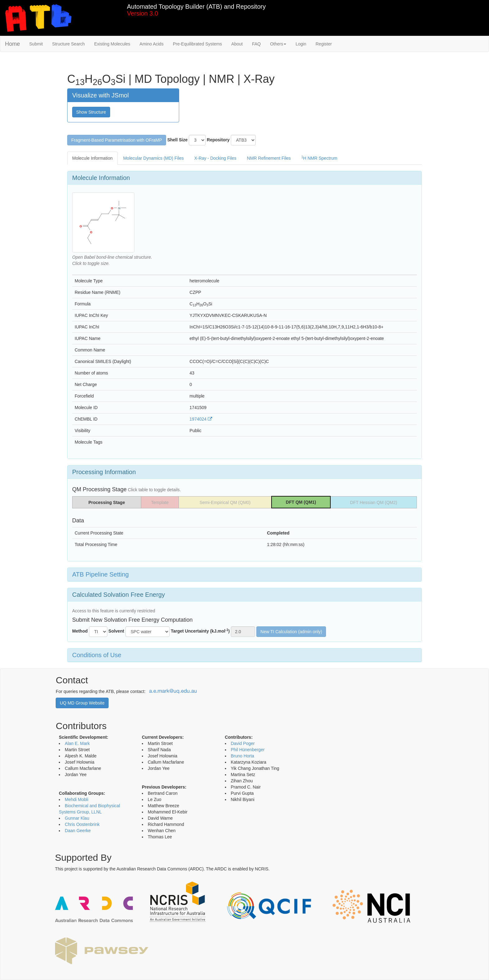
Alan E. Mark (77, 743)
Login (301, 44)
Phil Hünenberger (248, 750)
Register (324, 44)
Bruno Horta (242, 756)
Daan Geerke (78, 831)
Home (12, 44)
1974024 (201, 419)
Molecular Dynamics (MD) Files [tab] (153, 158)
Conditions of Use (97, 655)
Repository (218, 140)
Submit (36, 44)
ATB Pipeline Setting (100, 574)
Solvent (116, 631)
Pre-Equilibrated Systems (198, 44)
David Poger (243, 743)
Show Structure (91, 112)
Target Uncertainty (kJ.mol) (200, 631)
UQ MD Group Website (82, 703)
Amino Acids (152, 44)
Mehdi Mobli (76, 799)
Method (80, 631)
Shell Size (177, 140)
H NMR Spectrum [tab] (319, 158)
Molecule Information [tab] (92, 158)
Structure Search (69, 44)
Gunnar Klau (77, 818)
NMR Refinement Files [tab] (269, 158)
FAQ (256, 44)
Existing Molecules (112, 44)
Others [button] (278, 44)
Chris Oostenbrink (82, 824)
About (237, 44)
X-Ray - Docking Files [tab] (215, 158)
